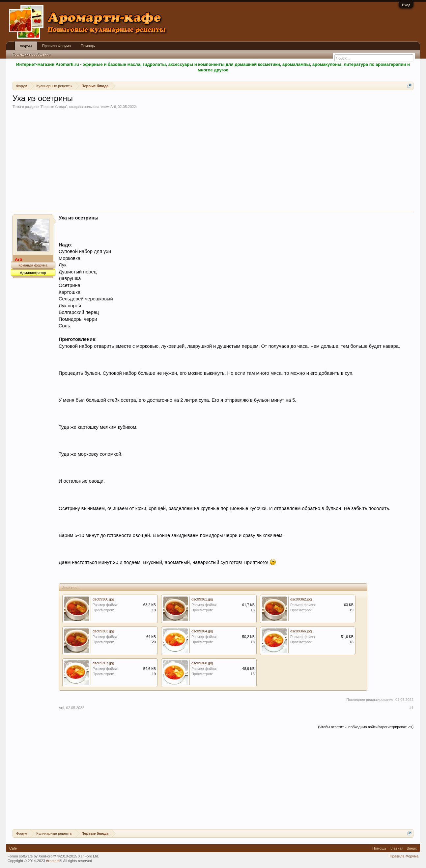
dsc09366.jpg (301, 631)
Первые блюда (53, 107)
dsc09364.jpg (202, 631)
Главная (397, 848)
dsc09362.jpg (301, 599)
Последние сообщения (31, 54)
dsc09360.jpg (103, 599)
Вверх (412, 848)
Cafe (13, 848)
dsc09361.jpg (202, 599)
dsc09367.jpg (103, 663)
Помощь (88, 46)
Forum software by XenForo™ (53, 856)
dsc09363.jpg (103, 631)
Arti (113, 107)
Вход (406, 5)
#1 (412, 708)
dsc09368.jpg (202, 663)
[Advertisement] (213, 162)
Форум (26, 46)
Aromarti (53, 861)
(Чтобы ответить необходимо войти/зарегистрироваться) (366, 727)
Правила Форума (57, 46)
